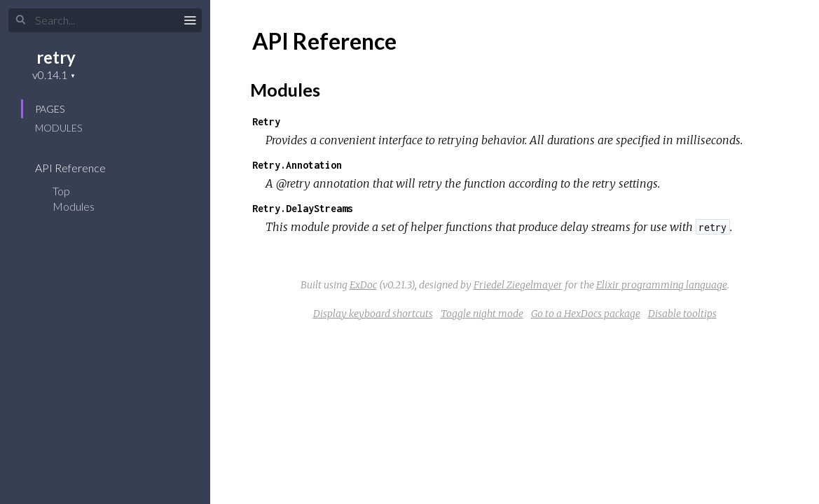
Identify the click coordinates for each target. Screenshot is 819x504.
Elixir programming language (662, 285)
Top (61, 191)
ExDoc (363, 285)
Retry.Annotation (297, 165)
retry (56, 57)
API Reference (80, 168)
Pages (50, 109)
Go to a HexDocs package (586, 314)
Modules (58, 128)
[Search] (105, 20)
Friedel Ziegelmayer (518, 285)
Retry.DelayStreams (303, 208)
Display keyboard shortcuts (373, 314)
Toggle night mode (482, 314)
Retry (266, 121)
